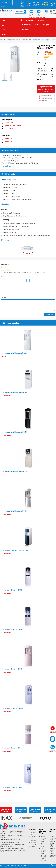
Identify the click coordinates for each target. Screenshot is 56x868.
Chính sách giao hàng (42, 844)
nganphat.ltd (53, 732)
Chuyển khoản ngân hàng (53, 844)
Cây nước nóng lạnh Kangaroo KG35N (14, 432)
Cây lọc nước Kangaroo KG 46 (12, 590)
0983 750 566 (8, 139)
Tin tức (33, 846)
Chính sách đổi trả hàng (43, 855)
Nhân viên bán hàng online (36, 4)
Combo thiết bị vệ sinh (45, 4)
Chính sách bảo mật (43, 860)
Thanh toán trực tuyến (53, 855)
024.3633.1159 (8, 123)
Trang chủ (21, 20)
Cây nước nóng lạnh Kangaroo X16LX (14, 353)
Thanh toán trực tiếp (53, 838)
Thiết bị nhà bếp (26, 25)
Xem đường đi (7, 166)
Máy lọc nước (11, 40)
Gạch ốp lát (45, 25)
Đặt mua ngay (46, 89)
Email (31, 277)
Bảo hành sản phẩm (43, 850)
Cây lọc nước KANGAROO (24, 40)
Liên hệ (33, 837)
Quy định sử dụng (33, 843)
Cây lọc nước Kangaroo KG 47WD (13, 708)
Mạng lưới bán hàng (22, 4)
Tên (2, 277)
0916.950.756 (8, 126)
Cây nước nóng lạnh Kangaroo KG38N (14, 393)
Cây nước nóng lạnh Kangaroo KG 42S (15, 511)
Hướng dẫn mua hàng (43, 838)
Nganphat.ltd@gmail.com (11, 842)
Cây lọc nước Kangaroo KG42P (12, 669)
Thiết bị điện (40, 20)
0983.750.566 (53, 751)
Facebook (4, 2)
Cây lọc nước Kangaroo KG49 (11, 748)
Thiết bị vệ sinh (29, 20)
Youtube (3, 7)
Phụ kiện (37, 25)
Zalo (10, 2)
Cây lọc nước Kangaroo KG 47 (12, 787)
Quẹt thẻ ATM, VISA (53, 850)
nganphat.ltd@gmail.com (11, 129)
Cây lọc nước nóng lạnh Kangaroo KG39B (16, 551)
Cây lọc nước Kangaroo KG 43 (12, 629)
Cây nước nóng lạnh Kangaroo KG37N (14, 472)
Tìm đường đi (33, 840)
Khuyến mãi (53, 4)
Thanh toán (29, 4)
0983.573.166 (17, 126)
